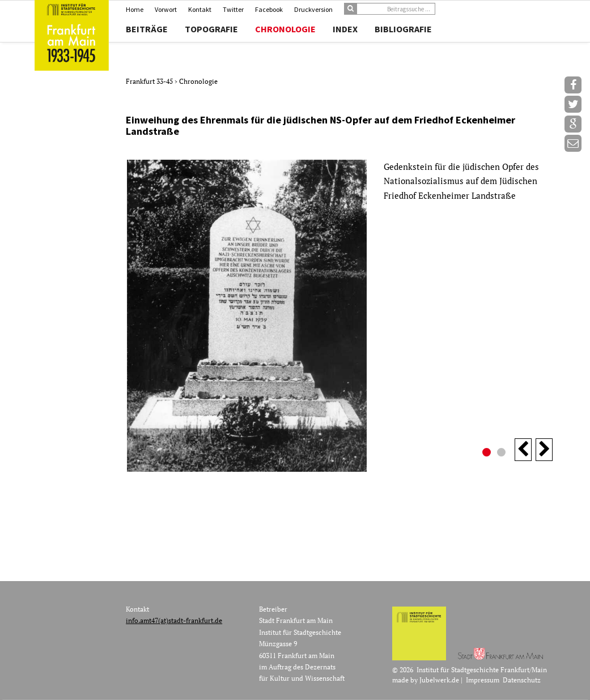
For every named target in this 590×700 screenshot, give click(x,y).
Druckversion (313, 9)
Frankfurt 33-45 (150, 81)
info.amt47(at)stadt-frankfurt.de (174, 620)
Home (135, 9)
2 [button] (503, 454)
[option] (339, 316)
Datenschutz (522, 680)
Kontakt (200, 9)
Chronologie (285, 29)
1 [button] (488, 454)
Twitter (233, 9)
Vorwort (166, 9)
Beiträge (147, 29)
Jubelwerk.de (439, 680)
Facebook (269, 9)
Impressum (483, 680)
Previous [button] (523, 450)
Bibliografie (403, 29)
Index (345, 29)
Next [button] (544, 450)
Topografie (211, 29)
